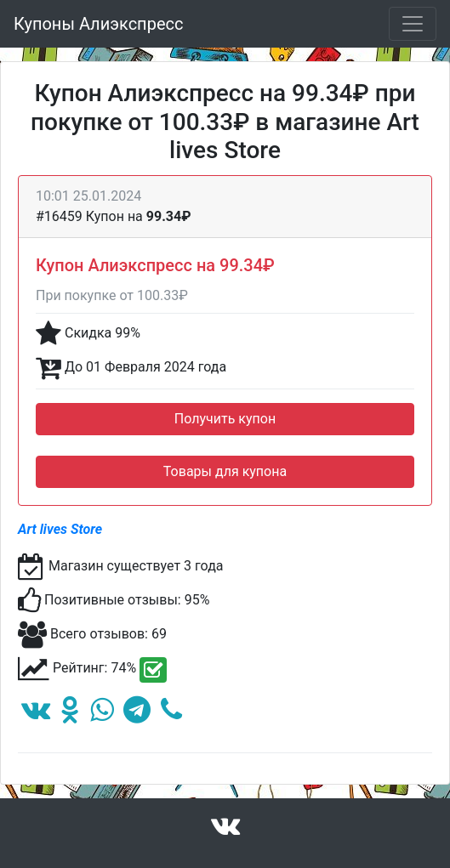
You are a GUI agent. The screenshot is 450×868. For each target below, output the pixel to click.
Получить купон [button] (225, 419)
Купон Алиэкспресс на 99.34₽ (155, 265)
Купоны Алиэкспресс (98, 24)
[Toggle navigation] (413, 24)
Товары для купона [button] (225, 471)
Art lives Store (60, 529)
